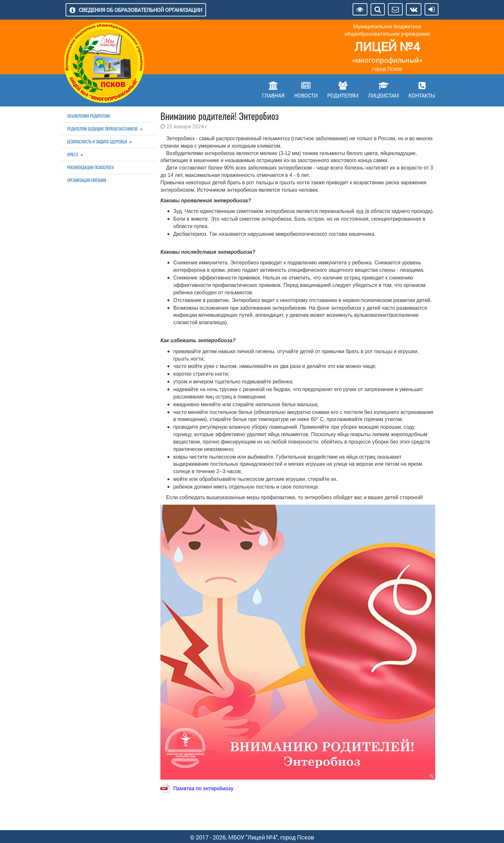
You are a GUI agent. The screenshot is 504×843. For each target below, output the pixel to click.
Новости (306, 95)
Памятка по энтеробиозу (203, 788)
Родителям (343, 95)
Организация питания (87, 180)
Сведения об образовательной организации (140, 10)
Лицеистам (383, 95)
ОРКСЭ (73, 155)
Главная (273, 95)
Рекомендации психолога (90, 167)
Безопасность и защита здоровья (97, 142)
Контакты (422, 95)
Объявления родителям (89, 116)
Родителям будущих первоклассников (102, 129)
